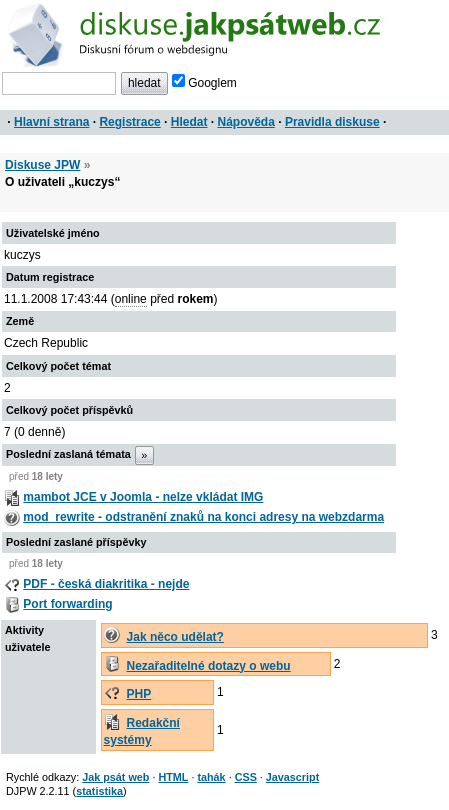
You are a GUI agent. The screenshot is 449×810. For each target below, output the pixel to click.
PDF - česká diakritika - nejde (106, 584)
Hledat (189, 122)
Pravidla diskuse (332, 122)
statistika (99, 791)
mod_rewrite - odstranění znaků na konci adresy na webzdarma (203, 517)
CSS (246, 777)
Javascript (292, 777)
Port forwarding (67, 604)
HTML (173, 777)
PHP (139, 694)
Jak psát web (115, 777)
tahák (211, 777)
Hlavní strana (51, 122)
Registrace (129, 122)
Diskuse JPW (42, 165)
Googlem (204, 83)
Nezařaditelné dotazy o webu (209, 666)
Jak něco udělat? (175, 637)
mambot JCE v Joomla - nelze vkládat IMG (143, 497)
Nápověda (246, 122)
